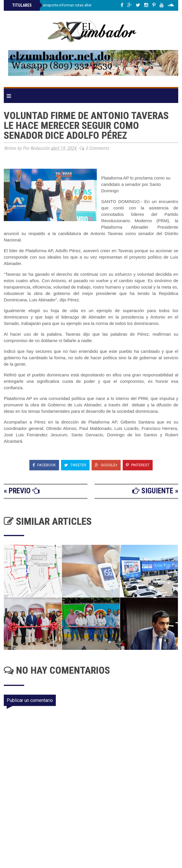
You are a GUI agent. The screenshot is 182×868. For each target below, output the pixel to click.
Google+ (106, 465)
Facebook (44, 465)
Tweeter (75, 465)
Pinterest (138, 465)
